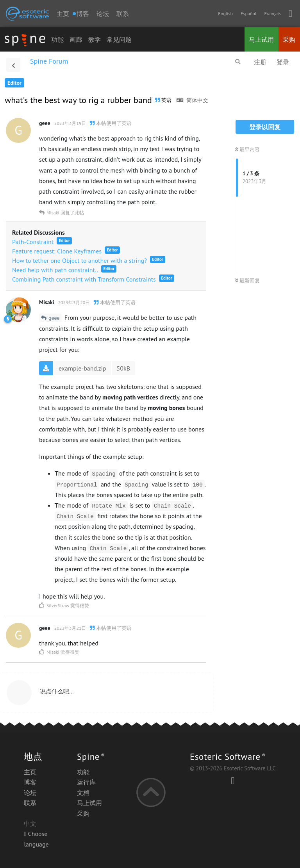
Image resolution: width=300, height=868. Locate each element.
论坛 (103, 14)
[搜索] (238, 62)
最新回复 (247, 281)
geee (54, 318)
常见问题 (119, 39)
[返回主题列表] (13, 65)
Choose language (36, 839)
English (225, 13)
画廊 (76, 39)
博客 (30, 782)
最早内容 (247, 149)
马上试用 (261, 39)
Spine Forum (49, 61)
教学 (95, 39)
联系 (123, 14)
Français (272, 13)
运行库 (86, 782)
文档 (83, 793)
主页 (63, 14)
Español (248, 13)
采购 (289, 39)
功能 (57, 39)
